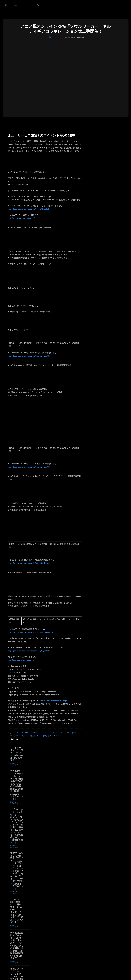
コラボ (24, 736)
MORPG (35, 733)
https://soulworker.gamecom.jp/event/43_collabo (29, 209)
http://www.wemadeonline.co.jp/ (53, 701)
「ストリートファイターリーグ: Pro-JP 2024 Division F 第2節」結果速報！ (17, 754)
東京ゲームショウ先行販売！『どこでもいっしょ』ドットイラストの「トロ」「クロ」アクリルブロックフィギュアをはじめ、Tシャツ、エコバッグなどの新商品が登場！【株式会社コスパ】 (17, 871)
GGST (16, 733)
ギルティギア (14, 736)
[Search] (38, 5)
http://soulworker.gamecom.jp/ (21, 218)
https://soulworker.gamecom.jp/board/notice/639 (29, 356)
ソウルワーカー (35, 736)
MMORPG (25, 733)
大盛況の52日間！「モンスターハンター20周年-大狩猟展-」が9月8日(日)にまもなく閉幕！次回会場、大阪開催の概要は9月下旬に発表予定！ (17, 946)
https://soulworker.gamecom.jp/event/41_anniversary (31, 632)
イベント (13, 763)
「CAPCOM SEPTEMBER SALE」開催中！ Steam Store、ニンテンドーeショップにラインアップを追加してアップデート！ (17, 911)
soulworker (45, 733)
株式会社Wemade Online (52, 736)
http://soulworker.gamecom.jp (21, 660)
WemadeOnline (58, 733)
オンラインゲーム (73, 733)
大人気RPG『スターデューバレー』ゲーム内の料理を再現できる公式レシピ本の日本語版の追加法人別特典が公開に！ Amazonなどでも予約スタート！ (17, 785)
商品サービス (53, 37)
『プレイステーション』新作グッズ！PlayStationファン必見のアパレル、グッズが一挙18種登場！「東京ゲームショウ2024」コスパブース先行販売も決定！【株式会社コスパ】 (17, 826)
